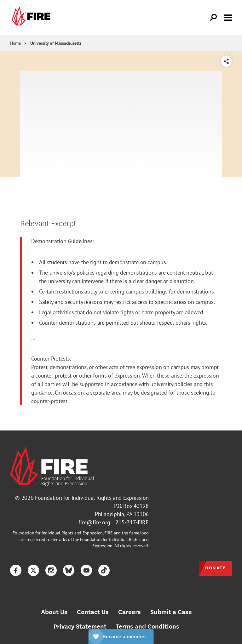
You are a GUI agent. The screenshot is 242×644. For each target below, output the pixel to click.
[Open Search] (214, 18)
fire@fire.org (94, 522)
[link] (30, 18)
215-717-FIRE (132, 522)
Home (15, 43)
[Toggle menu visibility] (228, 17)
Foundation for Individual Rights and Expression (92, 498)
